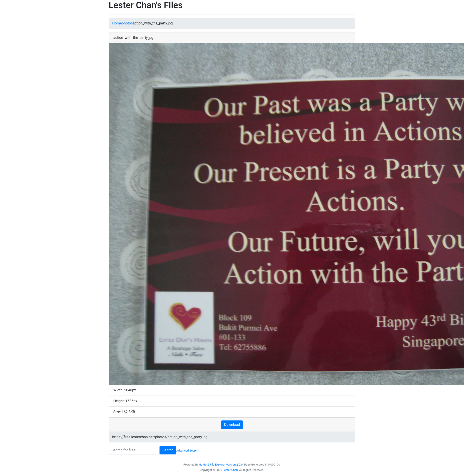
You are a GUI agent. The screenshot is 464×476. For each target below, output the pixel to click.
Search (168, 450)
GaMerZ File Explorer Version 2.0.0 (221, 465)
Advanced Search (187, 451)
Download (232, 425)
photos (127, 23)
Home (117, 23)
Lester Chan (230, 470)
